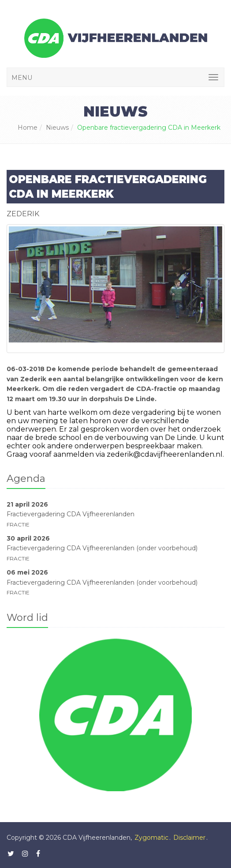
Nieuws (57, 128)
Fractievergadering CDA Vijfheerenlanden (71, 514)
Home (28, 128)
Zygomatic (151, 838)
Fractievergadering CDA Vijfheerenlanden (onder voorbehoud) (102, 548)
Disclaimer (189, 838)
